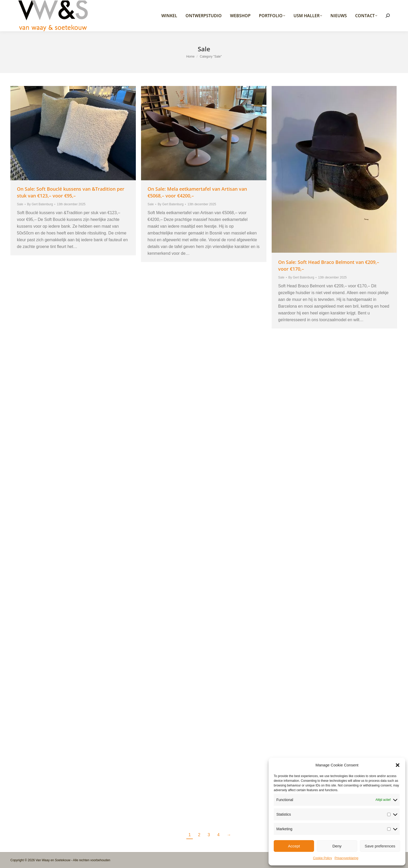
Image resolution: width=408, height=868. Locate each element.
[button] (398, 765)
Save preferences (380, 846)
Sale (20, 204)
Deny (337, 846)
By (40, 204)
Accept (294, 846)
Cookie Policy (323, 858)
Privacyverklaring (346, 858)
